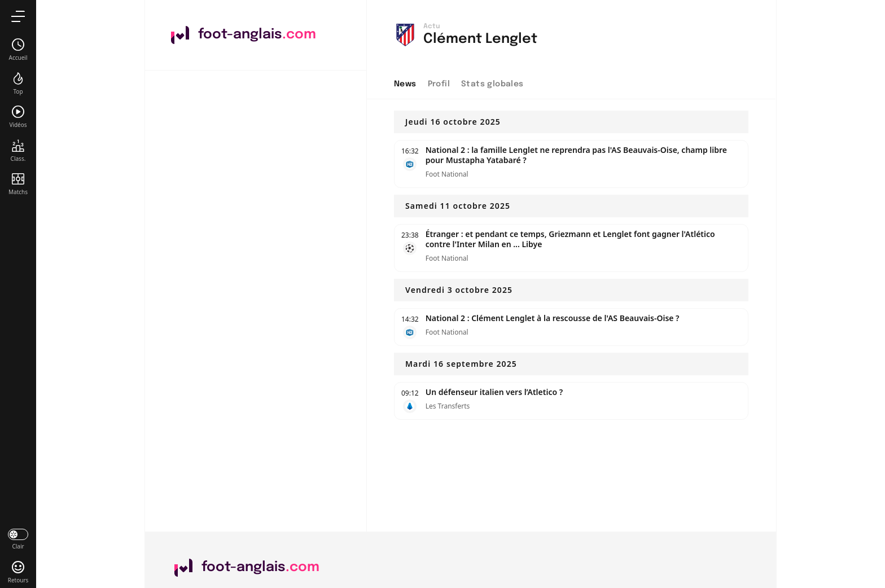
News (405, 84)
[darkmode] (18, 538)
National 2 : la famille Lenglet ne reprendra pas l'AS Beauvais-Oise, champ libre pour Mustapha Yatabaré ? (576, 155)
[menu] (18, 16)
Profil (439, 84)
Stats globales (492, 84)
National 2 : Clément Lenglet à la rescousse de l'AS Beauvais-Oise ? (553, 318)
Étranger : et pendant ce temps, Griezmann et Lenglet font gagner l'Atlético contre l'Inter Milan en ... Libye (570, 239)
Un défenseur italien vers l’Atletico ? (494, 392)
